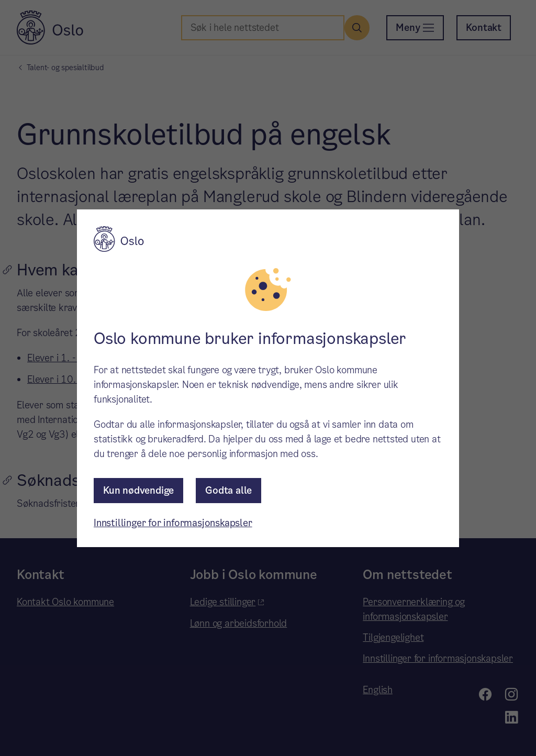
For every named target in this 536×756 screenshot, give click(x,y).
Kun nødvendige (138, 490)
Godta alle (228, 490)
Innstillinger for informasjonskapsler (173, 523)
